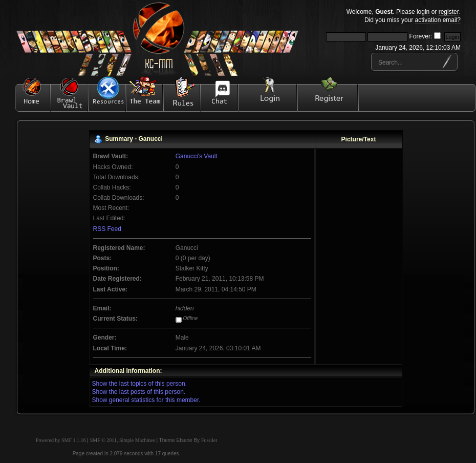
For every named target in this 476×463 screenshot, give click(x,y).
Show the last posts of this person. (139, 392)
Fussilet (209, 440)
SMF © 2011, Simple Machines (123, 440)
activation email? (438, 20)
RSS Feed (107, 229)
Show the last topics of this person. (139, 384)
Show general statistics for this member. (146, 400)
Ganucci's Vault (197, 156)
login (423, 12)
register (449, 12)
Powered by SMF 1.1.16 (61, 440)
